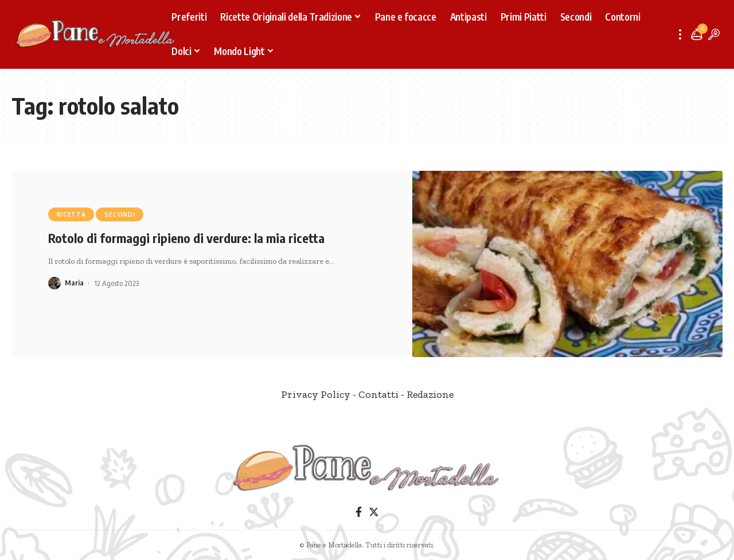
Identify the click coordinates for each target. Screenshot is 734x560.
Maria (74, 283)
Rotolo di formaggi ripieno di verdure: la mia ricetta (186, 238)
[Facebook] (359, 512)
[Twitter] (374, 512)
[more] (680, 34)
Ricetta (71, 214)
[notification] (697, 34)
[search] (714, 34)
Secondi (120, 214)
